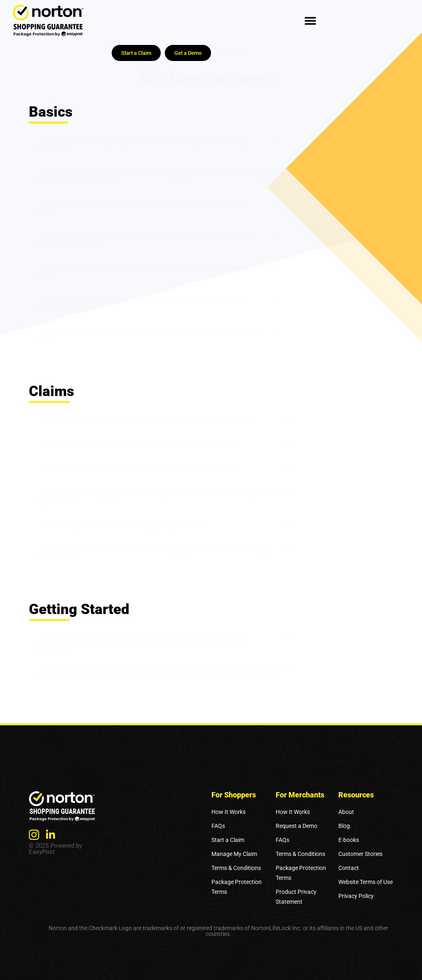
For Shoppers (234, 795)
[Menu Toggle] (310, 21)
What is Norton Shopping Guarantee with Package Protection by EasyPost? (142, 145)
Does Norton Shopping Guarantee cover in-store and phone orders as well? (150, 335)
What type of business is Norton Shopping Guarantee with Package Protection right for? (146, 240)
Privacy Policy (356, 896)
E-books (349, 840)
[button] (158, 145)
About (346, 812)
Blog (344, 826)
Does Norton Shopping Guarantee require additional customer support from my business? (160, 497)
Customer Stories (360, 854)
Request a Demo (297, 826)
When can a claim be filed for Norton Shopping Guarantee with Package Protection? (153, 553)
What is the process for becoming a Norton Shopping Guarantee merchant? (142, 642)
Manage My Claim (234, 854)
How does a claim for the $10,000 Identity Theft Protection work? (148, 420)
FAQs (218, 826)
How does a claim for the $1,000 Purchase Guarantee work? (139, 445)
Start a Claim (228, 840)
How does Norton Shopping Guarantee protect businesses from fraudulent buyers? (142, 303)
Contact (349, 868)
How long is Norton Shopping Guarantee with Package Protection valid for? (152, 272)
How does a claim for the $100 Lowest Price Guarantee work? (142, 469)
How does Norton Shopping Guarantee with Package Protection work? (141, 208)
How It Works (229, 812)
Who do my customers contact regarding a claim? (123, 525)
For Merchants (300, 795)
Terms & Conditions (236, 868)
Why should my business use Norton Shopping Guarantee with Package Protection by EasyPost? (153, 176)
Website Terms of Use (366, 882)
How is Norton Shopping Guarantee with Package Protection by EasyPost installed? (156, 674)
